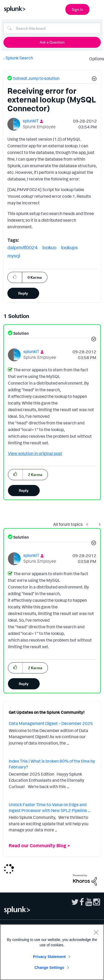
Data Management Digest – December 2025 (51, 723)
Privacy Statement (49, 957)
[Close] (96, 932)
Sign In (77, 9)
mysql (14, 256)
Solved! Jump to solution (36, 78)
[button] (93, 79)
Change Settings (49, 968)
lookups (69, 247)
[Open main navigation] (97, 9)
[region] (52, 952)
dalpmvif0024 (22, 247)
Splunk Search (19, 58)
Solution (21, 333)
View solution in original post (35, 453)
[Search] (52, 28)
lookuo (49, 247)
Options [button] (95, 59)
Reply (23, 293)
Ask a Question (52, 42)
